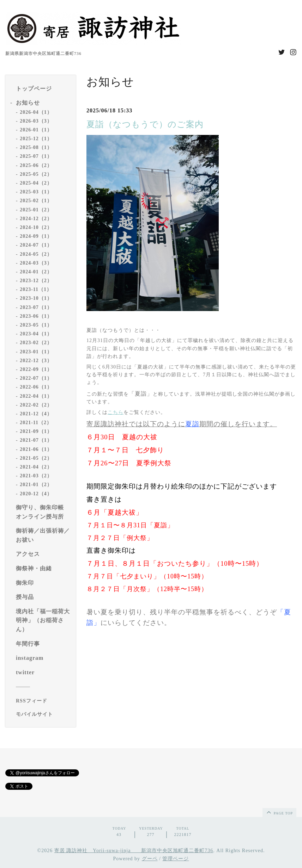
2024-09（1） (36, 236)
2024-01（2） (36, 272)
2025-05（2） (36, 174)
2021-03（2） (36, 476)
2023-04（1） (36, 334)
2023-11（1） (36, 289)
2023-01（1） (36, 352)
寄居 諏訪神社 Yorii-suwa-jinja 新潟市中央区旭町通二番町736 (134, 851)
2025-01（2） (36, 210)
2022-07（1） (36, 378)
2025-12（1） (36, 139)
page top (279, 812)
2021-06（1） (36, 449)
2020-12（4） (36, 494)
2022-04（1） (36, 396)
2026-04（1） (36, 112)
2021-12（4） (36, 414)
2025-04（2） (36, 183)
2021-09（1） (36, 431)
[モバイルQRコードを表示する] (43, 714)
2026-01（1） (36, 130)
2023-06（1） (36, 316)
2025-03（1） (36, 192)
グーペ (150, 859)
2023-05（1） (36, 325)
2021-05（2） (36, 458)
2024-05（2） (36, 254)
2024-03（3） (36, 263)
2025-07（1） (36, 156)
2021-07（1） (36, 440)
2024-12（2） (36, 219)
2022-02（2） (36, 405)
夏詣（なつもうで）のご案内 (145, 124)
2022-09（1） (36, 369)
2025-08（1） (36, 147)
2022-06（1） (36, 387)
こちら (116, 412)
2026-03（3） (36, 121)
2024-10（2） (36, 227)
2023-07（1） (36, 307)
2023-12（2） (36, 281)
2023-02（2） (36, 343)
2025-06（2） (36, 165)
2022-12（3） (36, 361)
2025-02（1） (36, 201)
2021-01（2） (36, 485)
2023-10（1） (36, 298)
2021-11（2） (36, 423)
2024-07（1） (36, 245)
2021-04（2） (36, 467)
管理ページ (176, 859)
